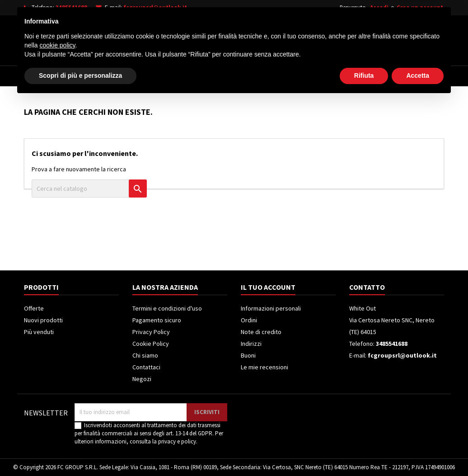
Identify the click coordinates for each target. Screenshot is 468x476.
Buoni (248, 355)
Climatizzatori (260, 76)
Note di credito (261, 332)
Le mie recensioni (264, 367)
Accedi (379, 7)
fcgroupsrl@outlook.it (155, 7)
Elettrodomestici (87, 76)
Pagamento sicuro (157, 320)
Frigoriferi (201, 76)
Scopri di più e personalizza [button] (80, 451)
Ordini (249, 320)
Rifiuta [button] (364, 451)
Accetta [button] (418, 451)
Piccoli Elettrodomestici (341, 76)
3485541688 (71, 7)
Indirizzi (251, 344)
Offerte (34, 308)
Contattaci (146, 367)
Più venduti (39, 332)
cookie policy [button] (57, 421)
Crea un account (420, 7)
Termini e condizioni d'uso (167, 308)
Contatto (367, 287)
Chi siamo (145, 355)
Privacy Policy (151, 332)
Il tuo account (268, 287)
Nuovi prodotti (43, 320)
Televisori (149, 76)
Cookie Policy (151, 344)
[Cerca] (247, 38)
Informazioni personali (271, 308)
